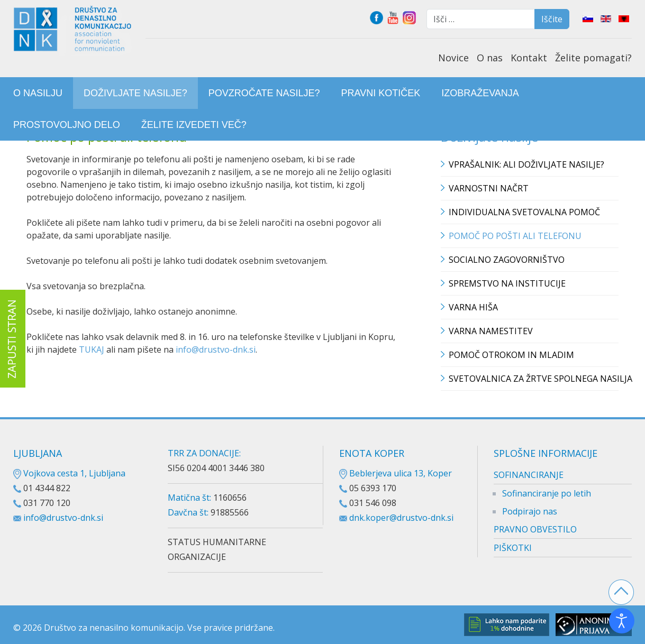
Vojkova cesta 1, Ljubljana (69, 473)
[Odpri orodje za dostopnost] (622, 621)
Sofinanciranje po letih (547, 493)
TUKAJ (93, 349)
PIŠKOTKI (513, 548)
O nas (490, 58)
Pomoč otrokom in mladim (511, 355)
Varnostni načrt (489, 188)
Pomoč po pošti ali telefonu (515, 236)
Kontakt (529, 58)
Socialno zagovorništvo (507, 260)
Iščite (552, 19)
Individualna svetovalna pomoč (524, 212)
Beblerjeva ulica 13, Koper (396, 473)
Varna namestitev (491, 331)
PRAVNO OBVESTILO (535, 529)
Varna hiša (473, 307)
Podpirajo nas (530, 511)
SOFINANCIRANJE (529, 475)
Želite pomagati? (593, 58)
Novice (453, 58)
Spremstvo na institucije (507, 283)
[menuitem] (38, 93)
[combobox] (481, 19)
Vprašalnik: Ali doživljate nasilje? (526, 164)
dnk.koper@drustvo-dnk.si (401, 518)
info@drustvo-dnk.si (216, 349)
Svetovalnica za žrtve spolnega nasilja (534, 379)
